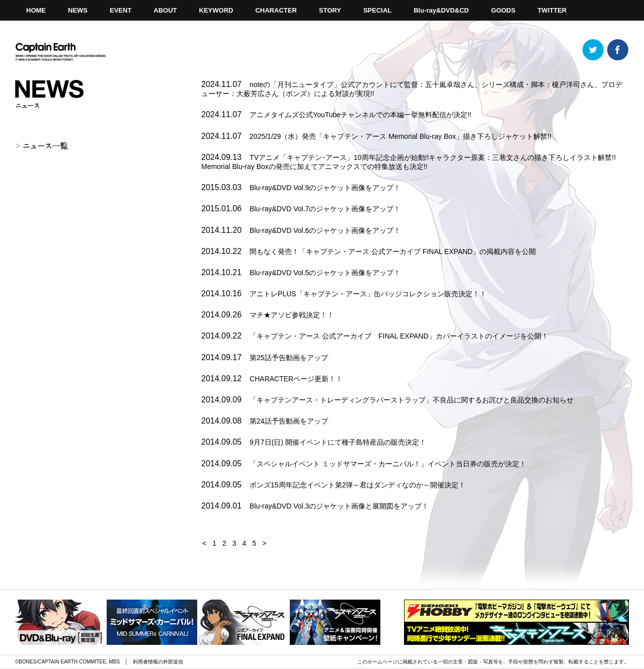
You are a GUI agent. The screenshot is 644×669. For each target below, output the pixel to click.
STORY (330, 10)
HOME (36, 10)
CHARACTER (276, 10)
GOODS (503, 10)
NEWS (78, 10)
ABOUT (165, 10)
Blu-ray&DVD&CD (441, 10)
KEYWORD (216, 10)
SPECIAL (377, 10)
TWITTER (552, 10)
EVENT (120, 10)
